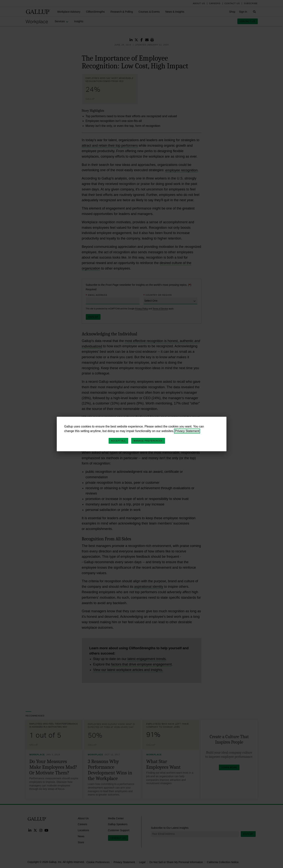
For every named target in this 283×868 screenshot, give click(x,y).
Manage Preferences (148, 441)
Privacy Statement (187, 431)
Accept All (118, 441)
